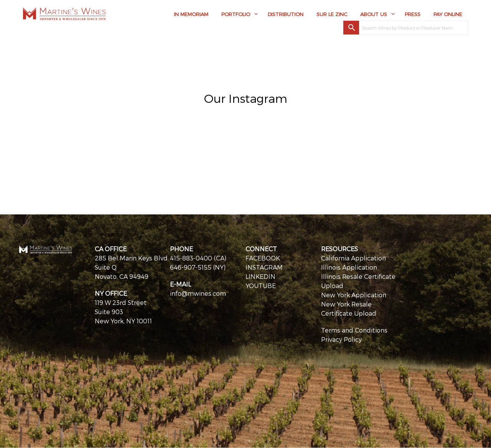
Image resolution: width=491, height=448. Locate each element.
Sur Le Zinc (332, 14)
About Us (374, 14)
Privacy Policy (341, 339)
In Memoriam (191, 14)
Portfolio (236, 14)
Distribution (286, 14)
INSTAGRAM (264, 267)
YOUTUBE (261, 286)
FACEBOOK (263, 258)
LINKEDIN (260, 276)
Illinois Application (349, 267)
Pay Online (448, 14)
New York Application (354, 295)
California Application (353, 258)
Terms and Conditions (354, 330)
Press (413, 14)
